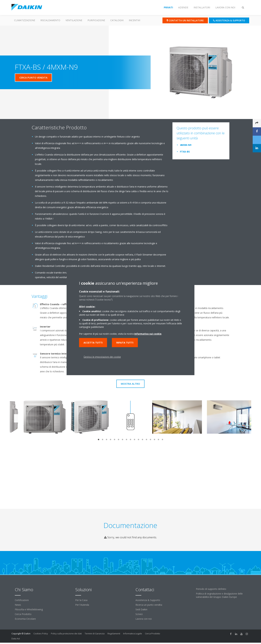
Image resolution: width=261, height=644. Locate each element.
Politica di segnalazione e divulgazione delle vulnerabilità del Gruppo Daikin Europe (219, 595)
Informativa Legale (133, 633)
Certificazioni (22, 600)
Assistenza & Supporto (148, 600)
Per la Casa (81, 600)
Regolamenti (114, 633)
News (18, 605)
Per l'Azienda (82, 605)
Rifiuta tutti (125, 343)
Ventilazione (74, 20)
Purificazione (96, 20)
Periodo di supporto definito (211, 589)
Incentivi (134, 20)
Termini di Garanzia (95, 633)
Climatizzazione (25, 20)
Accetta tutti (93, 343)
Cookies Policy (41, 633)
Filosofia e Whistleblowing (29, 609)
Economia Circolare (25, 619)
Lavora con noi (144, 619)
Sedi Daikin (141, 609)
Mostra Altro (130, 384)
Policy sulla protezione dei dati (66, 633)
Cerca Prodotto (23, 614)
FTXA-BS (185, 152)
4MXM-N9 (186, 145)
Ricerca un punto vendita (149, 605)
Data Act (16, 638)
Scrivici (139, 614)
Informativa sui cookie (148, 334)
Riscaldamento (50, 20)
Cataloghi (117, 20)
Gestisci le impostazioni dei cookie (102, 357)
